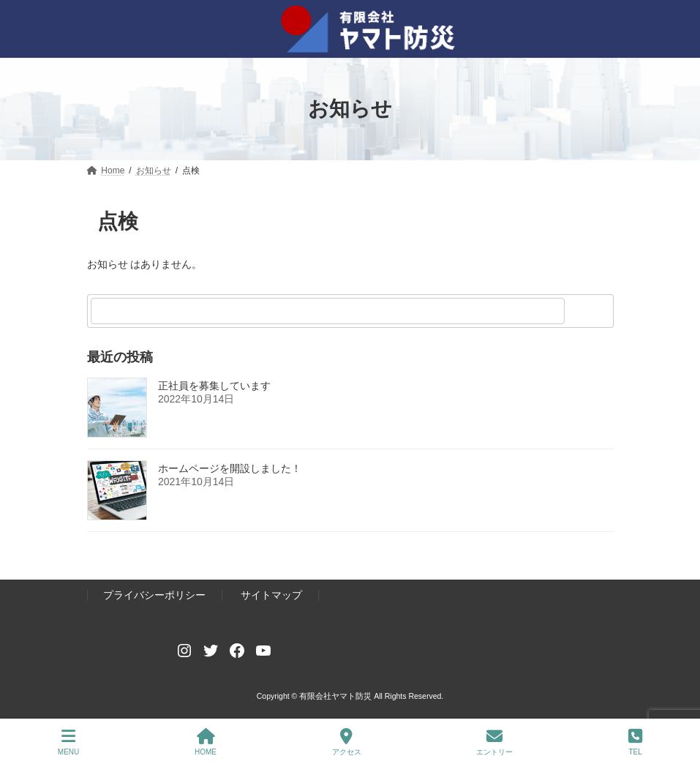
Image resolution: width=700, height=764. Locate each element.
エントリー (494, 742)
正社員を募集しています (214, 386)
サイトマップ (271, 596)
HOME (206, 742)
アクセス (347, 742)
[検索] (591, 311)
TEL (635, 742)
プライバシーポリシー (154, 596)
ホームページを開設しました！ (230, 468)
